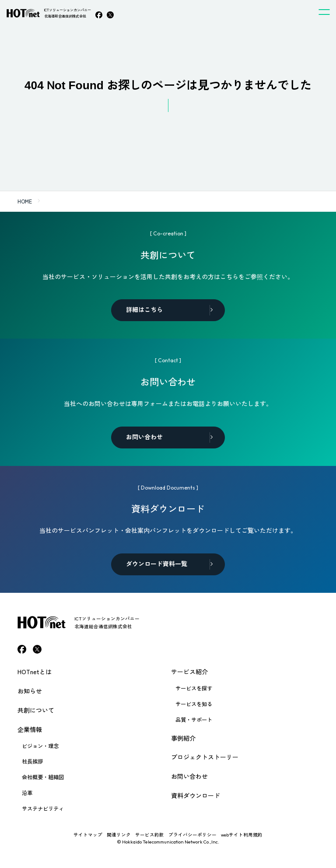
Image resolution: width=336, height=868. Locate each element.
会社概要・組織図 (43, 777)
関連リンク (119, 835)
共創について (36, 710)
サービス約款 (150, 835)
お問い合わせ (189, 776)
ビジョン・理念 (40, 746)
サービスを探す (194, 688)
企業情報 (30, 729)
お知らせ (30, 691)
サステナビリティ (43, 808)
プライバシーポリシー (192, 835)
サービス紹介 (189, 672)
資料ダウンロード (196, 795)
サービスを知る (194, 704)
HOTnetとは (35, 672)
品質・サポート (194, 720)
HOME (25, 201)
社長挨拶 (32, 761)
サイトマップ (88, 835)
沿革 (27, 793)
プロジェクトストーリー (205, 757)
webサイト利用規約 (242, 835)
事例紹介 (183, 738)
